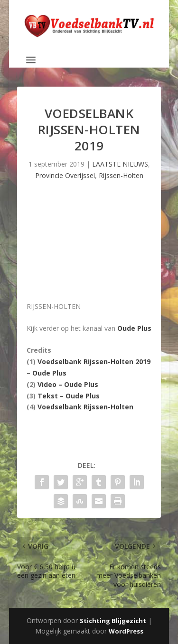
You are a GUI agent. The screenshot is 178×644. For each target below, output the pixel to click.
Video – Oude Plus (68, 384)
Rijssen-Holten (121, 175)
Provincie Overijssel (65, 175)
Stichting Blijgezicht (113, 621)
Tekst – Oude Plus (69, 396)
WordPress (126, 631)
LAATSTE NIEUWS (120, 164)
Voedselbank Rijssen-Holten (85, 407)
